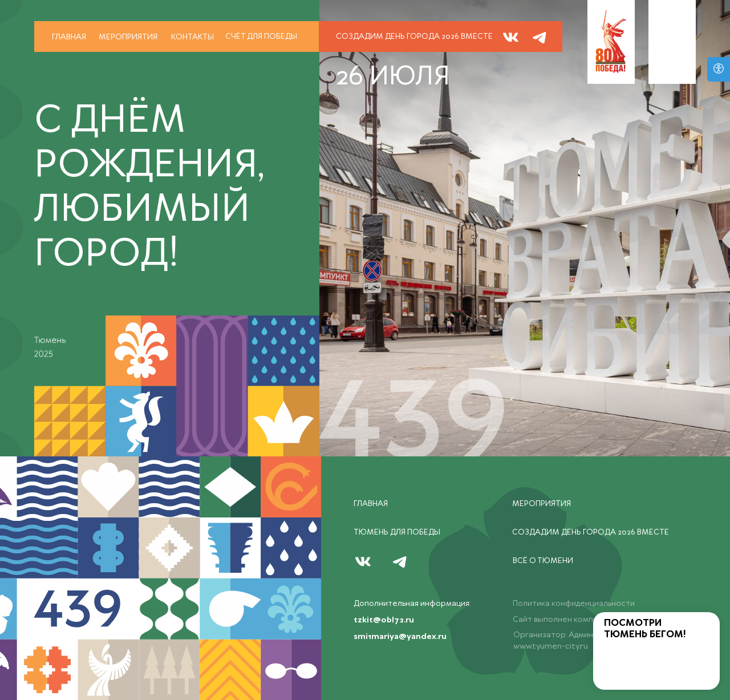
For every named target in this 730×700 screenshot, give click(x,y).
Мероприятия (128, 37)
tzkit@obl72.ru (384, 620)
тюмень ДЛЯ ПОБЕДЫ (397, 532)
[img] (540, 37)
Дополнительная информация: (412, 604)
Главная (69, 37)
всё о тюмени (543, 561)
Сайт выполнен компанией (565, 620)
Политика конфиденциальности (574, 604)
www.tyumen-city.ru (551, 646)
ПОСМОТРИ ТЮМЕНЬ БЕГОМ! (645, 629)
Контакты (192, 37)
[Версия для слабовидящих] (719, 69)
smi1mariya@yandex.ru (400, 637)
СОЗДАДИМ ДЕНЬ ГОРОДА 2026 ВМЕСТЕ (414, 37)
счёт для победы (261, 37)
